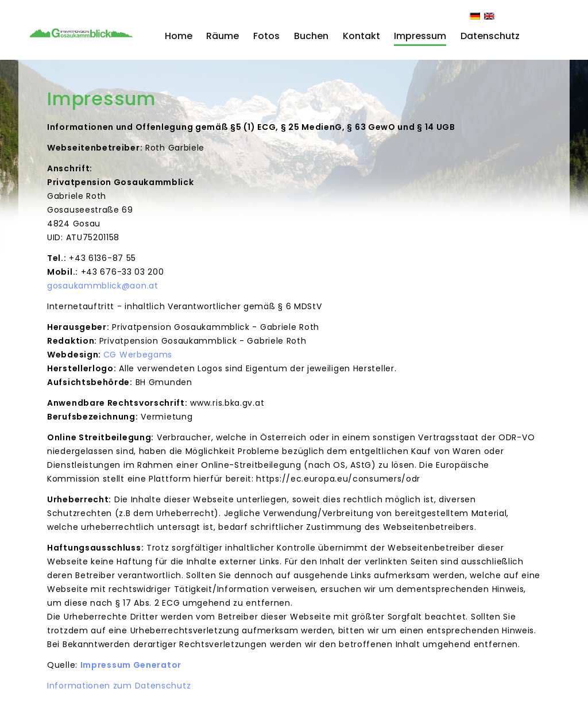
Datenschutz (490, 36)
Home (179, 36)
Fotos (266, 36)
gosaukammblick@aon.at (103, 286)
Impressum (420, 36)
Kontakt (361, 36)
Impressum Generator (131, 665)
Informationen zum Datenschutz (119, 686)
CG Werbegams (138, 355)
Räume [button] (223, 36)
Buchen (311, 36)
